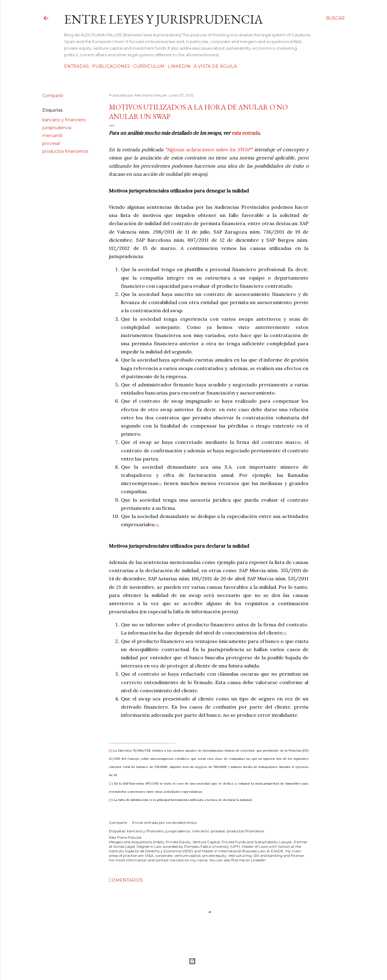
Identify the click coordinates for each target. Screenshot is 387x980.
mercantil (52, 136)
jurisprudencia (57, 128)
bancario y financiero (64, 120)
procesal (51, 143)
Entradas (76, 66)
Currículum (149, 66)
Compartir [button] (53, 96)
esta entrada (246, 133)
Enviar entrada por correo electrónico (164, 823)
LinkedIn (179, 66)
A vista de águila (215, 66)
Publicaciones (111, 66)
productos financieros (65, 151)
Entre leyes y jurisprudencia (164, 19)
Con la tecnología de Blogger (192, 961)
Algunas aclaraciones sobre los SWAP (209, 149)
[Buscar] (335, 18)
